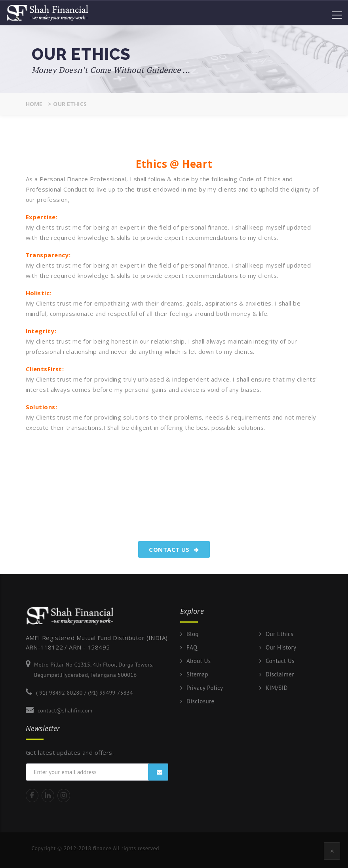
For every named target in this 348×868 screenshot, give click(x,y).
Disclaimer (280, 674)
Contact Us (174, 549)
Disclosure (201, 701)
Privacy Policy (205, 688)
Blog (193, 634)
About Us (199, 661)
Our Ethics (280, 634)
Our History (281, 648)
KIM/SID (277, 688)
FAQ (192, 648)
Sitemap (197, 674)
